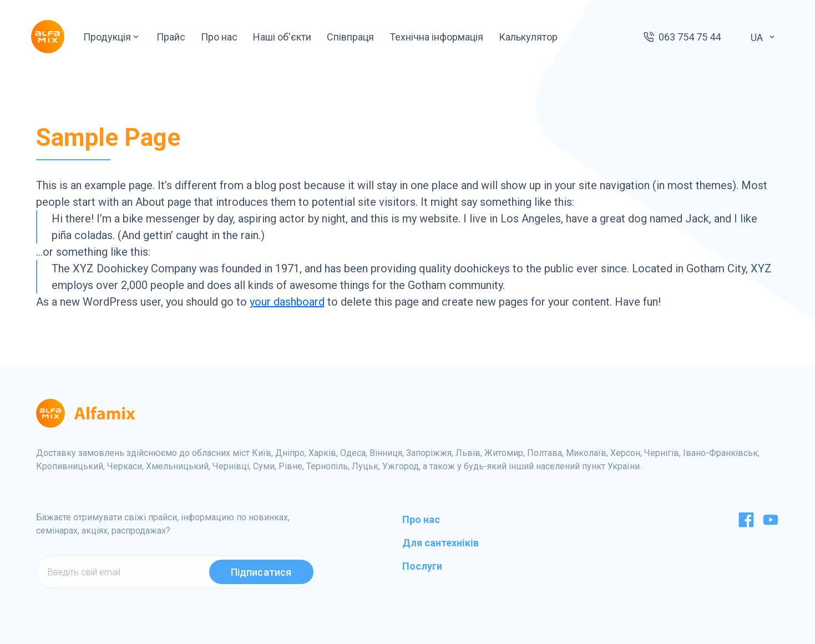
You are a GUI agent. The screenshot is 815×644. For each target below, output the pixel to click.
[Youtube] (771, 525)
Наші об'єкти (282, 37)
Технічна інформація (436, 37)
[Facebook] (746, 525)
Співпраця (350, 37)
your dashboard (287, 302)
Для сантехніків (441, 543)
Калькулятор (528, 37)
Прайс (171, 37)
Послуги (422, 566)
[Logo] (48, 37)
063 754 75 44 (690, 37)
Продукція (112, 37)
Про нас (219, 37)
